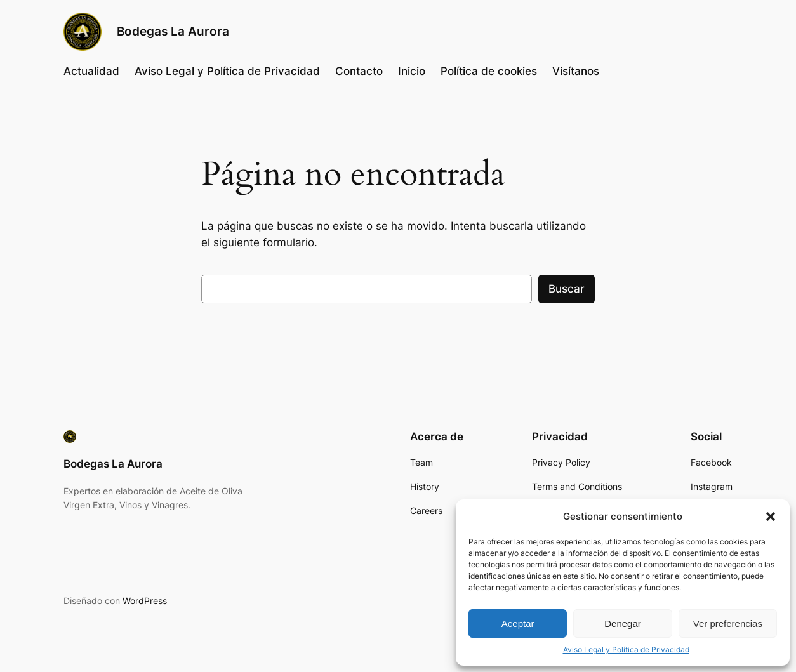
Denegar (623, 623)
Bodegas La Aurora (173, 31)
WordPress (145, 601)
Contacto (359, 71)
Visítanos (576, 71)
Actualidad (91, 71)
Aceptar (518, 623)
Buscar (567, 289)
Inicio (412, 71)
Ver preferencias (728, 623)
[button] (771, 517)
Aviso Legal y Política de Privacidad (626, 649)
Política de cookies (489, 71)
